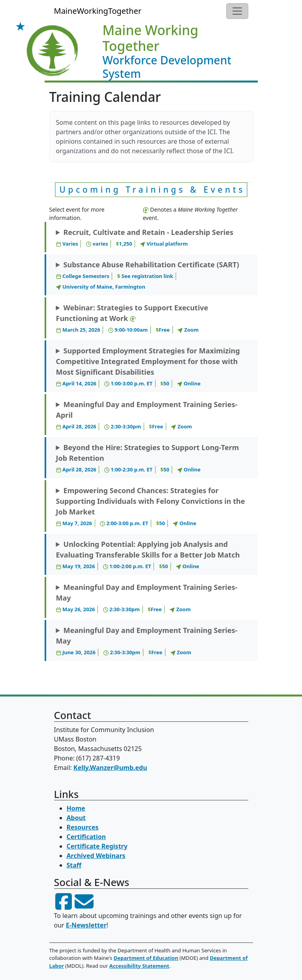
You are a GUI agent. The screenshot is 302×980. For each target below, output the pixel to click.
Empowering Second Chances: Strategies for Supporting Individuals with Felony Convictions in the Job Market (151, 507)
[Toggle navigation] (237, 11)
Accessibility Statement (139, 966)
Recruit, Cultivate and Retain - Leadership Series (145, 238)
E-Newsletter (86, 925)
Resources (83, 827)
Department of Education (146, 958)
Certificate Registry (97, 846)
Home (76, 808)
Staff (74, 865)
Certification (86, 837)
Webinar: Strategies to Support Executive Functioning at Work (132, 318)
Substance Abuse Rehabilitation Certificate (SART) (148, 275)
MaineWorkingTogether (98, 11)
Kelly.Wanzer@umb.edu (110, 768)
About (76, 818)
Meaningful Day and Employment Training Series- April (147, 415)
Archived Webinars (96, 856)
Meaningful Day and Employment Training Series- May (147, 598)
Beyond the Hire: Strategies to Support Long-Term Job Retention (148, 458)
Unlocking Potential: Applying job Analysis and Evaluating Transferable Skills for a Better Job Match (148, 555)
